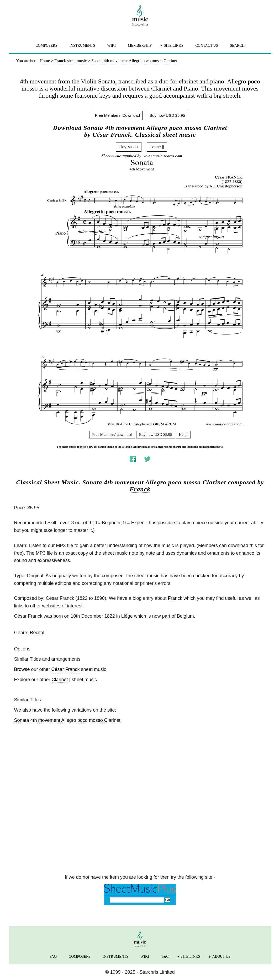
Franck (140, 489)
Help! (183, 435)
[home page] (140, 15)
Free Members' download (112, 435)
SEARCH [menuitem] (237, 46)
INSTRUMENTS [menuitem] (82, 46)
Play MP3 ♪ (129, 147)
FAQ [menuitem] (53, 957)
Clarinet (60, 680)
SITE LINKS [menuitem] (173, 46)
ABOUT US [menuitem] (221, 957)
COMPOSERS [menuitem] (46, 46)
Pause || (157, 147)
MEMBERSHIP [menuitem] (140, 46)
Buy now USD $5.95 (167, 115)
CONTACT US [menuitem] (207, 46)
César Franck (66, 669)
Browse (22, 669)
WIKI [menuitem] (111, 46)
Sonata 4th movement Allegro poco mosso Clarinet (67, 720)
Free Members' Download (117, 115)
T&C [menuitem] (165, 957)
